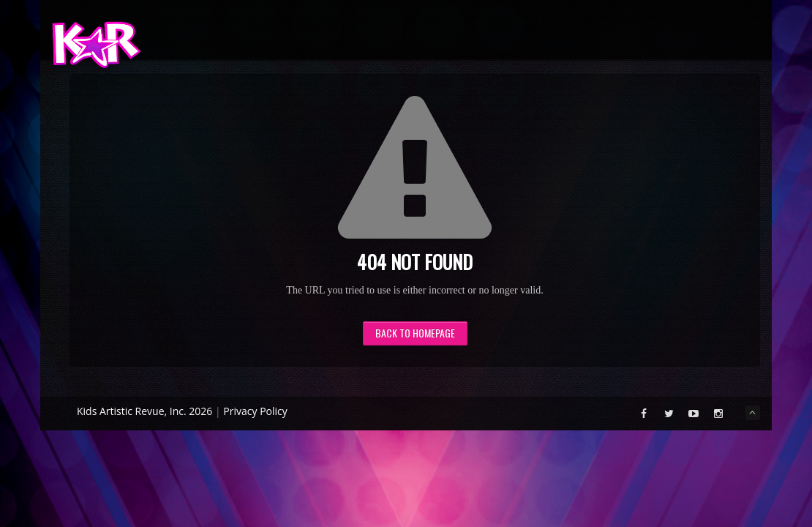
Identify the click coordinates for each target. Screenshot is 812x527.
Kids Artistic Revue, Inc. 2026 (144, 411)
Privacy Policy (255, 411)
